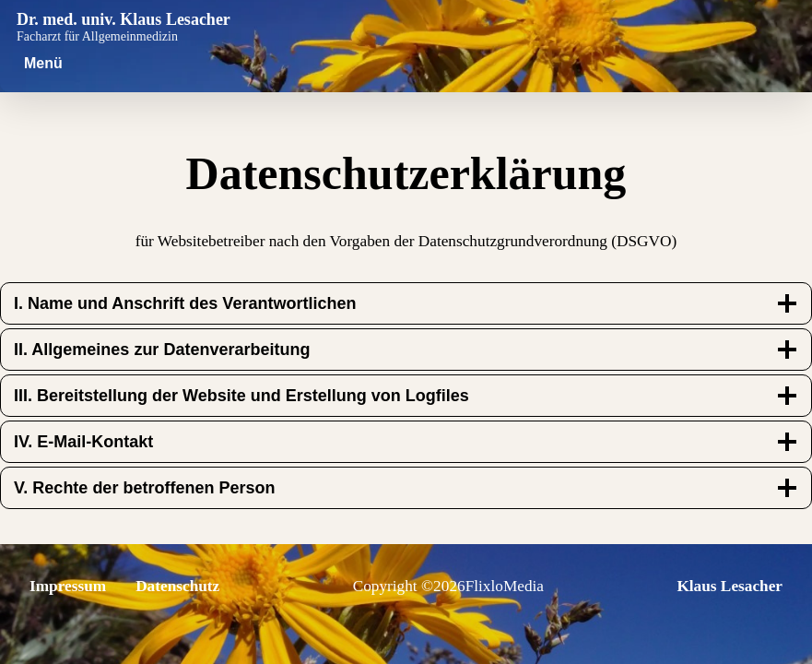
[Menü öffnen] (43, 64)
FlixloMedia (505, 586)
